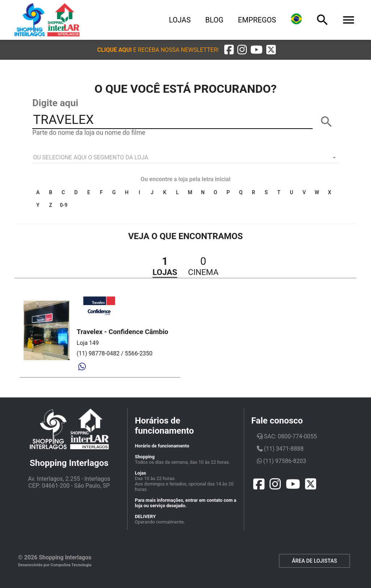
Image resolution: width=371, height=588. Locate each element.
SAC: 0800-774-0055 (287, 436)
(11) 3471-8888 (280, 449)
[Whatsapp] (82, 367)
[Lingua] (296, 20)
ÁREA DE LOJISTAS (314, 561)
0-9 (64, 205)
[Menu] (349, 20)
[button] (158, 50)
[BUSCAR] (326, 122)
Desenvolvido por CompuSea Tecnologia (55, 565)
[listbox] (185, 158)
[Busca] (322, 20)
